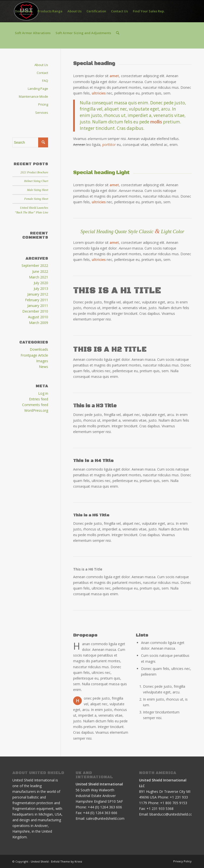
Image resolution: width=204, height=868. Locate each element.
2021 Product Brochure (34, 172)
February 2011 (37, 300)
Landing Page (38, 89)
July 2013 (41, 288)
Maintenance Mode (33, 96)
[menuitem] (24, 11)
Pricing (43, 104)
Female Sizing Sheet (36, 199)
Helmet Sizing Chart (36, 181)
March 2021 (39, 277)
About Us (41, 65)
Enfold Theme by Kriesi (67, 861)
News (44, 367)
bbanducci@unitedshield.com (173, 814)
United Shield (40, 861)
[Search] (118, 33)
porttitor (109, 145)
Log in (43, 393)
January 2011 (38, 306)
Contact (42, 73)
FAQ (45, 81)
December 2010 (35, 311)
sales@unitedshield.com (105, 818)
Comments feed (35, 405)
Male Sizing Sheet (38, 190)
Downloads (39, 349)
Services (42, 113)
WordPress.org (36, 410)
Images (42, 361)
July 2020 (41, 283)
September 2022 (35, 265)
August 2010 (38, 317)
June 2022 (40, 271)
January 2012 (38, 294)
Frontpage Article (34, 355)
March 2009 (39, 323)
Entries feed (39, 399)
